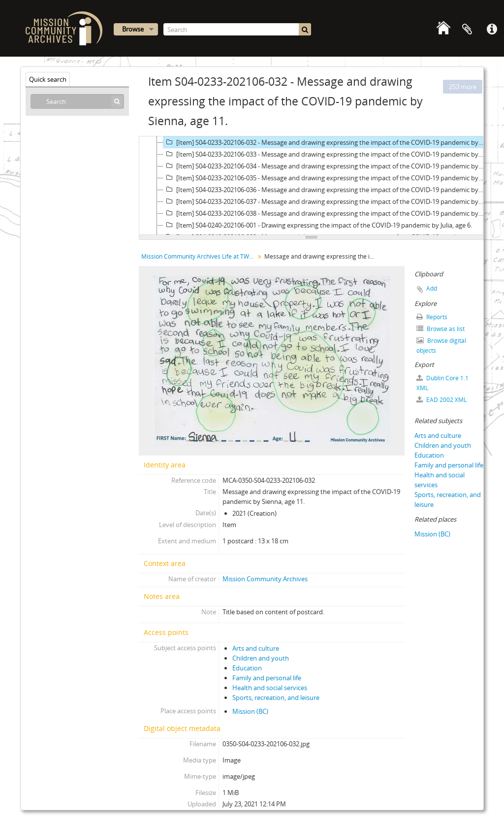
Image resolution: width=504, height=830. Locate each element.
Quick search (48, 79)
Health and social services (270, 688)
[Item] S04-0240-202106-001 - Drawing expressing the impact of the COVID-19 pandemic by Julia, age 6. (318, 225)
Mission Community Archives (265, 579)
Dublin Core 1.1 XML (442, 383)
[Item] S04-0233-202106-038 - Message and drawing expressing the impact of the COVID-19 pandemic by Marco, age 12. (324, 213)
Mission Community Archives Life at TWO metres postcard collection (199, 256)
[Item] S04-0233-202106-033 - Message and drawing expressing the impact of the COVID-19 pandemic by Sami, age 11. (324, 154)
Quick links (492, 30)
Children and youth (261, 658)
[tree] (311, 186)
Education (247, 668)
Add (432, 288)
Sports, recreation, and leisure (276, 697)
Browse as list (441, 329)
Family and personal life (267, 678)
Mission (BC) (250, 711)
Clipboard (467, 30)
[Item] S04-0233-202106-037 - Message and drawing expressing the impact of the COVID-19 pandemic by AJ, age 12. (324, 201)
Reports (432, 317)
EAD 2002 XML (441, 400)
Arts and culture (256, 648)
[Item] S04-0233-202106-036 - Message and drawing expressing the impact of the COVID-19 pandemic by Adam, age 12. (324, 190)
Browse (133, 29)
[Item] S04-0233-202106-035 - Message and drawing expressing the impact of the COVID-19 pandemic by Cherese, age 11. (324, 178)
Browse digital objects (441, 346)
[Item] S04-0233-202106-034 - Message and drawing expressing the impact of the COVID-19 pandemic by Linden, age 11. (324, 166)
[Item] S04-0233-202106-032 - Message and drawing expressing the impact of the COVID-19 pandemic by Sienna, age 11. (324, 142)
